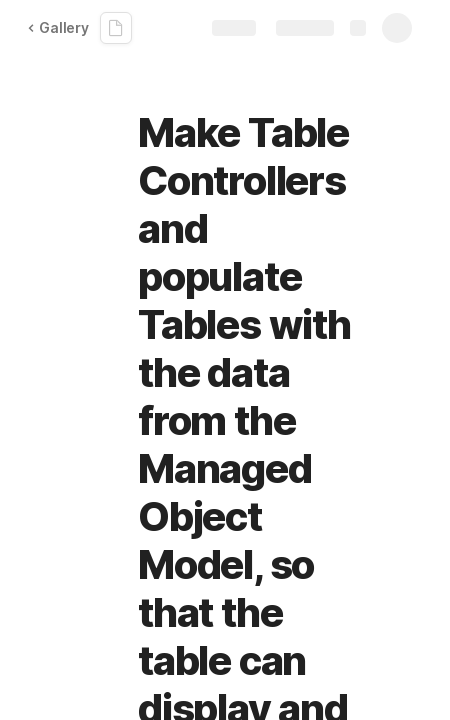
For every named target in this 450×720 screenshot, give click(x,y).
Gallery (58, 27)
